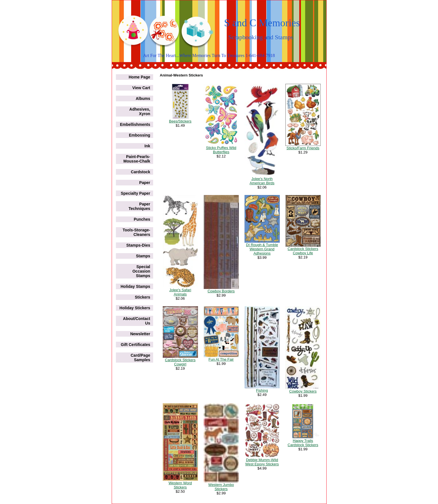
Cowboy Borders (221, 291)
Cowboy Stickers (303, 391)
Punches (142, 219)
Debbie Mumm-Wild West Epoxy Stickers (262, 462)
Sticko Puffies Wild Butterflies (221, 150)
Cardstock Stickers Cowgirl (180, 362)
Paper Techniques (139, 206)
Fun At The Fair (221, 359)
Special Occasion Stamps (141, 271)
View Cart (141, 88)
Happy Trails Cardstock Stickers (303, 443)
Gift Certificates (135, 345)
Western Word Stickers (180, 485)
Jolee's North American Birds (262, 181)
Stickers (142, 297)
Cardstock (140, 172)
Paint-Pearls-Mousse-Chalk (137, 159)
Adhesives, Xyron (140, 111)
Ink (147, 146)
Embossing (139, 135)
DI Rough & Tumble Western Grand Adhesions (262, 249)
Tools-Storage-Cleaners (137, 232)
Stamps (143, 256)
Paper (145, 183)
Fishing (262, 390)
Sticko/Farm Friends (303, 148)
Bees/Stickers (180, 121)
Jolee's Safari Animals (180, 292)
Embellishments (135, 124)
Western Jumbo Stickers (221, 487)
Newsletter (140, 334)
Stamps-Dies (138, 245)
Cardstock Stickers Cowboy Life (303, 251)
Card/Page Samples (140, 358)
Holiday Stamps (135, 286)
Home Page (139, 77)
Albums (143, 98)
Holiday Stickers (135, 308)
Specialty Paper (135, 193)
